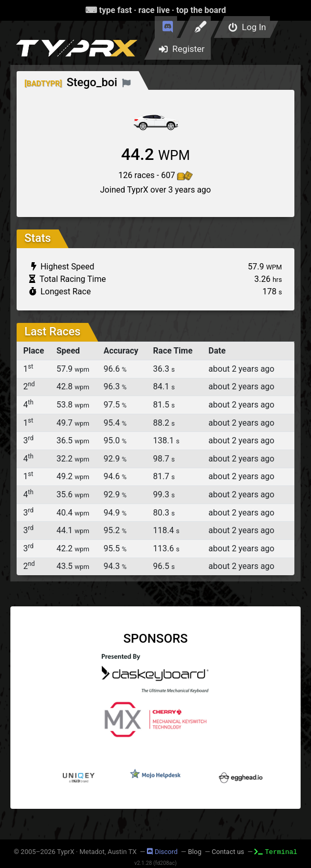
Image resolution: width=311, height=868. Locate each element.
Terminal (276, 851)
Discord (162, 852)
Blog (195, 852)
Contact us (228, 852)
